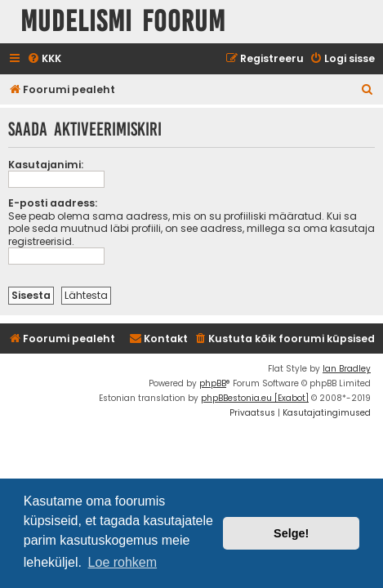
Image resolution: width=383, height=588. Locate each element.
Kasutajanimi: (46, 165)
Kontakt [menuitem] (158, 339)
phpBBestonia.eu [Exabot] (255, 398)
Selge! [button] (291, 533)
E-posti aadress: (53, 203)
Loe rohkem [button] (123, 562)
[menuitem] (44, 59)
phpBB (213, 383)
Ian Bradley (347, 369)
